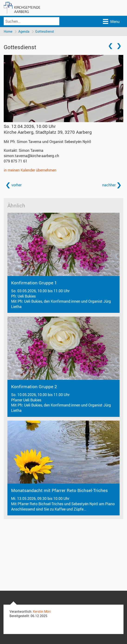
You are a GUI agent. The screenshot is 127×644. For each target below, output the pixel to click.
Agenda (24, 31)
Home (8, 31)
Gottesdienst (45, 31)
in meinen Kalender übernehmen (30, 170)
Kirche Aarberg (48, 132)
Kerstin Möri (42, 612)
